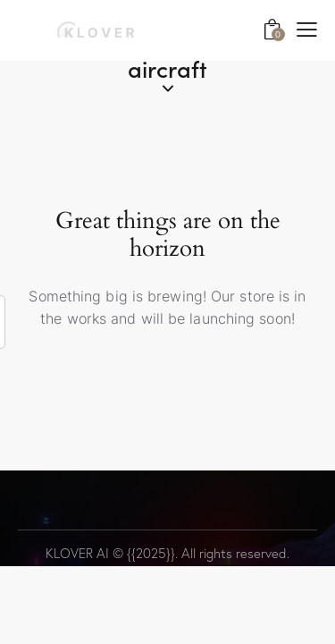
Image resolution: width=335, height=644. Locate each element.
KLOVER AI (77, 553)
